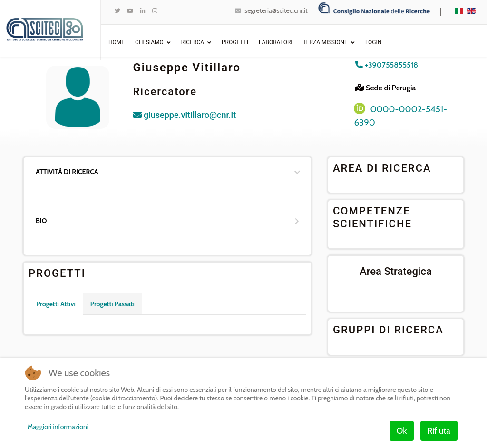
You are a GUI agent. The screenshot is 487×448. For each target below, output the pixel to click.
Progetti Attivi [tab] (56, 304)
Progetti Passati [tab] (112, 304)
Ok (402, 431)
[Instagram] (155, 11)
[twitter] (117, 11)
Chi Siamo (149, 42)
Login (373, 42)
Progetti (235, 42)
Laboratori (276, 42)
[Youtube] (130, 11)
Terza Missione (325, 42)
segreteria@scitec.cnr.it (276, 10)
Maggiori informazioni (58, 427)
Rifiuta (439, 431)
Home (117, 42)
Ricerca (193, 42)
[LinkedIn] (143, 11)
